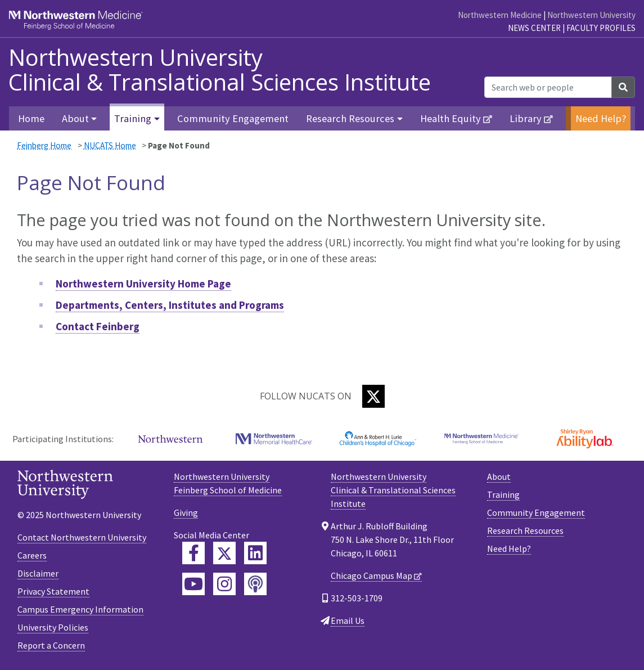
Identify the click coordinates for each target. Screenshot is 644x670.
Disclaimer (38, 573)
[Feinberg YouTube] (193, 584)
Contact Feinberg (98, 326)
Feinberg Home (44, 145)
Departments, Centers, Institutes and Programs (170, 305)
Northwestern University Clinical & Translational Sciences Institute (220, 70)
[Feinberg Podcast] (255, 584)
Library (526, 118)
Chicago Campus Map (371, 575)
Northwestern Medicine (500, 15)
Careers (32, 555)
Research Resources (525, 530)
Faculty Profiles (601, 28)
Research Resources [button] (350, 118)
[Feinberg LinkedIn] (255, 553)
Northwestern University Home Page (143, 284)
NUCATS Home (110, 145)
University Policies (53, 627)
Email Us (348, 620)
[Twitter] (373, 396)
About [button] (75, 118)
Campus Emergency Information (80, 609)
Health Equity (451, 118)
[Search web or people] (548, 87)
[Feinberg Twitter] (224, 553)
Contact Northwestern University (82, 537)
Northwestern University (591, 15)
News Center (534, 28)
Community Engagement (233, 118)
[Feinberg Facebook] (193, 553)
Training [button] (133, 118)
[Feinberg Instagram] (224, 584)
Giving (186, 512)
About (499, 476)
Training (503, 494)
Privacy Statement (53, 591)
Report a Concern (51, 645)
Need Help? (601, 118)
